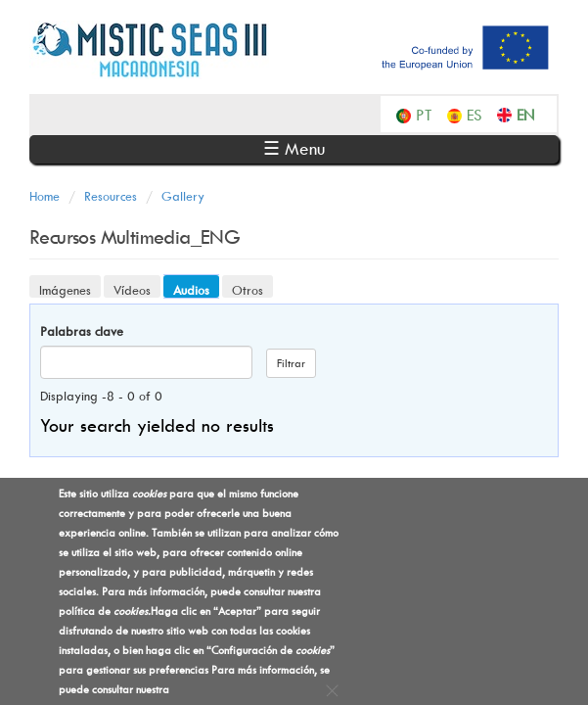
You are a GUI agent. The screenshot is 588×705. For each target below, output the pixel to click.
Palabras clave (82, 331)
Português (429, 114)
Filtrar (291, 363)
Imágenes (65, 290)
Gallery (183, 196)
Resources (111, 196)
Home (45, 196)
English (530, 114)
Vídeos (132, 290)
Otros (248, 290)
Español (480, 114)
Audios (196, 289)
